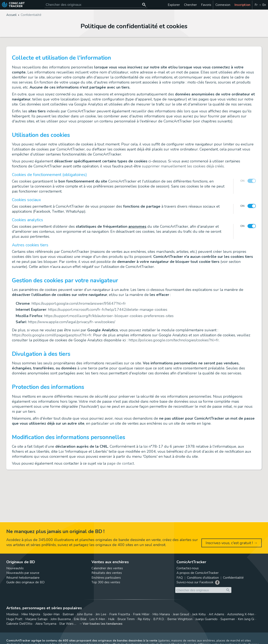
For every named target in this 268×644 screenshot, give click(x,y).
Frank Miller (141, 614)
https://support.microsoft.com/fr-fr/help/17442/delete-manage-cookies (108, 310)
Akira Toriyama (46, 624)
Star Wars (66, 624)
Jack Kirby (199, 614)
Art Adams (216, 614)
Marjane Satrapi (36, 619)
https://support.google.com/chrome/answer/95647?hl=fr (79, 303)
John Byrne (85, 614)
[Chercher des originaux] (144, 5)
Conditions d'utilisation (203, 578)
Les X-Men (97, 619)
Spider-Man (51, 614)
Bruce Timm (126, 619)
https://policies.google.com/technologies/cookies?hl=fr (174, 340)
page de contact (120, 463)
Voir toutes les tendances (103, 624)
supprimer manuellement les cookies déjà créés (183, 166)
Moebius (12, 614)
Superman (228, 619)
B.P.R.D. (159, 619)
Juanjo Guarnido (206, 619)
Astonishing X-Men (241, 614)
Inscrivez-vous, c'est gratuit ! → (232, 543)
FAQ (180, 578)
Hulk (111, 619)
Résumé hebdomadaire (23, 578)
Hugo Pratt (14, 619)
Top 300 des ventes (106, 582)
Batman (68, 614)
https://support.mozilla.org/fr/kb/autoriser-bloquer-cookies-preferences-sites (109, 316)
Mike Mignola (31, 614)
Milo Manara (161, 614)
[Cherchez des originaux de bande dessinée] (96, 5)
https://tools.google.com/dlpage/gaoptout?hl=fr (52, 335)
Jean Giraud (181, 614)
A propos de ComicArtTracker (198, 573)
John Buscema (61, 619)
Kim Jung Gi (246, 619)
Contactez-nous (188, 568)
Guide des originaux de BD (25, 582)
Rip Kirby (144, 619)
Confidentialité (233, 578)
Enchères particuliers (106, 578)
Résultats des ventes (107, 573)
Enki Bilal (80, 619)
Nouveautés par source (23, 573)
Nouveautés (15, 568)
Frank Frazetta (120, 614)
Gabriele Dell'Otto (19, 624)
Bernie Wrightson (180, 619)
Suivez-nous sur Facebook (195, 582)
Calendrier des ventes (107, 568)
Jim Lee (101, 614)
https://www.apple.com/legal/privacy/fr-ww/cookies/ (72, 322)
